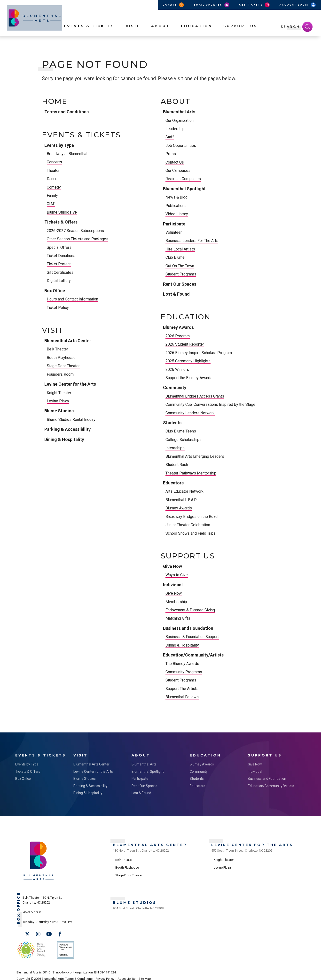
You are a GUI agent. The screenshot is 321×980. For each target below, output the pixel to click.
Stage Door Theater (63, 366)
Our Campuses (178, 170)
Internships (175, 448)
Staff (170, 137)
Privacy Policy (105, 973)
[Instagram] (38, 933)
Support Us (240, 34)
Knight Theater (59, 393)
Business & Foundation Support (192, 637)
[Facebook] (60, 933)
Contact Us (175, 162)
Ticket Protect (59, 264)
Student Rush (177, 465)
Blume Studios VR (62, 212)
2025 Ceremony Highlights (188, 361)
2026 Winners (177, 370)
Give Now (172, 566)
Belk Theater (57, 349)
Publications (176, 206)
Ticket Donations (61, 256)
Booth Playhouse (61, 358)
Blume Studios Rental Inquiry (71, 419)
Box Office (55, 291)
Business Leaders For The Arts (192, 241)
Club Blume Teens (181, 431)
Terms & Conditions (79, 973)
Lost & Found (176, 294)
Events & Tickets (89, 34)
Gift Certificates (60, 272)
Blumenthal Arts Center (68, 341)
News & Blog (176, 197)
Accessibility (126, 973)
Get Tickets (255, 5)
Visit (133, 34)
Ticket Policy (58, 308)
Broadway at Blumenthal (67, 154)
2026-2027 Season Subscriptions (75, 231)
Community (175, 387)
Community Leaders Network (190, 413)
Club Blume (175, 257)
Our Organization (180, 120)
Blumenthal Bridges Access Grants (195, 396)
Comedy (54, 187)
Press (171, 154)
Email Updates (212, 5)
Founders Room (60, 374)
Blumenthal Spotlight (184, 189)
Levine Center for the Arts (70, 384)
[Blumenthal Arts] (39, 878)
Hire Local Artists (180, 249)
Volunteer (174, 232)
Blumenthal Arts (179, 112)
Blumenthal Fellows (182, 697)
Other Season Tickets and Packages (78, 239)
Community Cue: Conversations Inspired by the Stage (210, 404)
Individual (173, 585)
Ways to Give (177, 575)
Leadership (175, 129)
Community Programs (184, 672)
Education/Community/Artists (193, 655)
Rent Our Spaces (180, 284)
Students (172, 423)
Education (197, 34)
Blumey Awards (178, 327)
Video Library (177, 214)
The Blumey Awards (182, 664)
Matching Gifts (178, 618)
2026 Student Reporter (185, 344)
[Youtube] (49, 933)
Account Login (298, 5)
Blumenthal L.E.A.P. (181, 500)
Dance (52, 179)
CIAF (51, 204)
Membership (176, 602)
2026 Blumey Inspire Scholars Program (199, 353)
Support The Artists (182, 689)
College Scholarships (184, 440)
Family (52, 195)
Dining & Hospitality (64, 439)
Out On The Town (180, 266)
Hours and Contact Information (72, 299)
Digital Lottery (59, 281)
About (160, 34)
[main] (160, 395)
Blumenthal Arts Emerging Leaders (195, 456)
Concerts (54, 162)
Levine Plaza (58, 401)
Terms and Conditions (67, 112)
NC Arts (31, 946)
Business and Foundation (188, 628)
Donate (174, 5)
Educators (173, 483)
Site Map (145, 973)
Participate (174, 224)
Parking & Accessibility (67, 429)
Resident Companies (183, 179)
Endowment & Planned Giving (190, 610)
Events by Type (59, 145)
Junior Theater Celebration (188, 525)
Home (55, 101)
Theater (53, 170)
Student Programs (181, 274)
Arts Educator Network (184, 491)
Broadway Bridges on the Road (192, 517)
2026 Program (178, 336)
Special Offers (59, 247)
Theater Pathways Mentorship (191, 473)
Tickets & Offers (61, 222)
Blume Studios (59, 411)
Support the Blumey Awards (189, 378)
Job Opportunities (181, 145)
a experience (283, 973)
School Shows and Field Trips (191, 533)
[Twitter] (27, 933)
